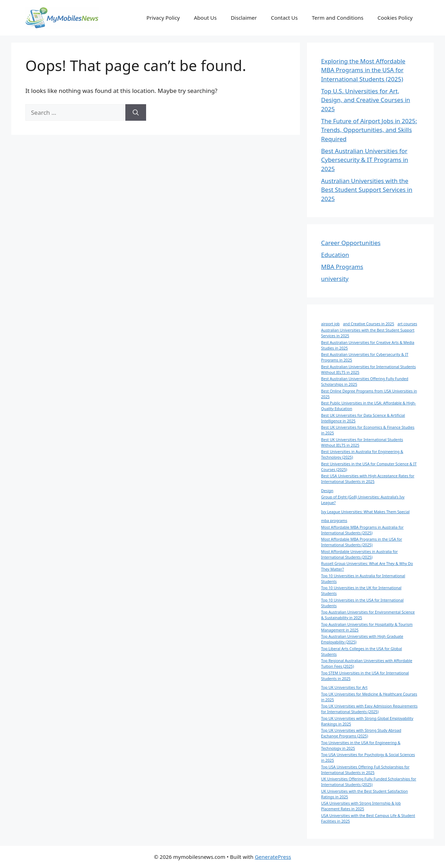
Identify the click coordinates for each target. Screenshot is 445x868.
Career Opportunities (351, 243)
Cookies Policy (395, 18)
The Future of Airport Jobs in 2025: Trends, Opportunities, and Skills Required (369, 130)
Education (335, 255)
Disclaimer (244, 18)
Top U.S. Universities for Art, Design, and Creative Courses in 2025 (366, 100)
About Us (205, 18)
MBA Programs (342, 267)
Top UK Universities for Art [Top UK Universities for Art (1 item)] (344, 687)
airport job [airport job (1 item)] (330, 324)
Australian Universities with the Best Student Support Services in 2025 (367, 190)
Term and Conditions (338, 18)
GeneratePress (273, 857)
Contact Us (284, 18)
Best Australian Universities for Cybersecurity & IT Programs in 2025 (365, 160)
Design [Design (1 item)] (327, 491)
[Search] (136, 113)
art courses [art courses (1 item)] (407, 324)
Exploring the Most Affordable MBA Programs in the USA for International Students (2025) (363, 70)
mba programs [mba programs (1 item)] (334, 521)
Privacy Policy (163, 18)
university (335, 279)
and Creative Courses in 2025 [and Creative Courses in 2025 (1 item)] (368, 324)
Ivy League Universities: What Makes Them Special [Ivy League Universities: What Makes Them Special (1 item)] (365, 512)
